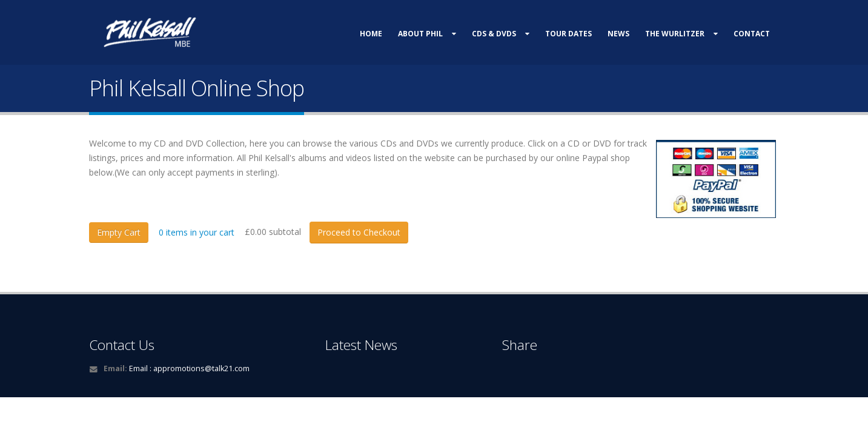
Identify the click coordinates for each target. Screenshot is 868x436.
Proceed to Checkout (359, 232)
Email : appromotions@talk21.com (189, 368)
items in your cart (197, 232)
